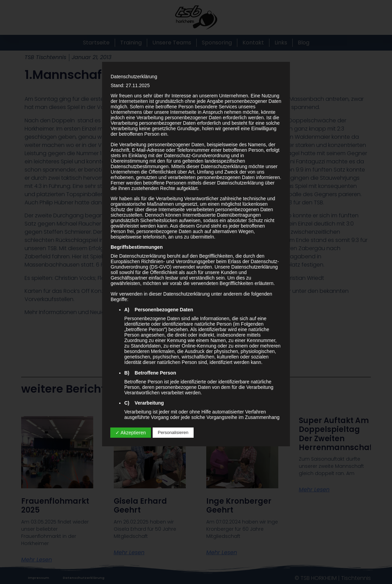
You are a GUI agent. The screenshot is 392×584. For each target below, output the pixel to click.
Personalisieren (173, 432)
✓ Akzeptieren (131, 433)
